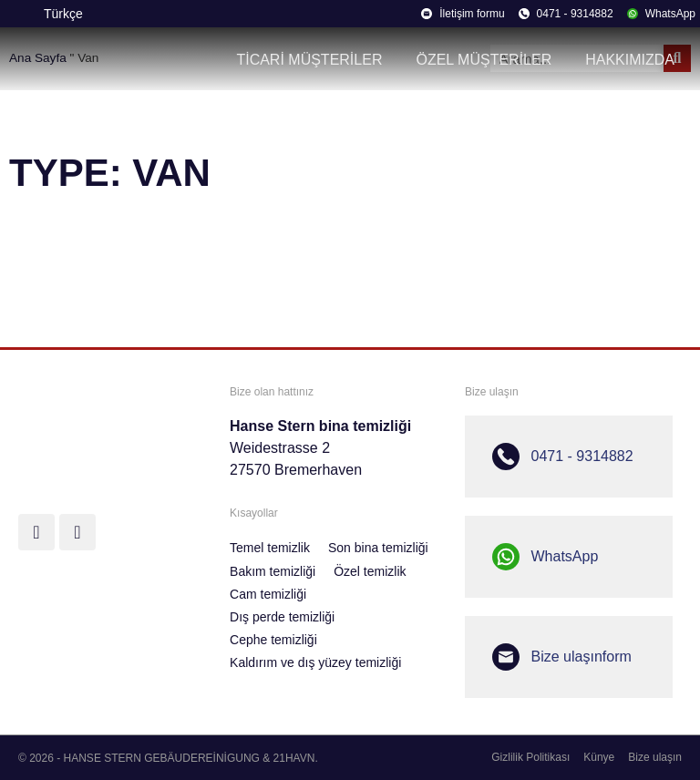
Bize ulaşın (655, 757)
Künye (599, 757)
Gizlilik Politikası (530, 757)
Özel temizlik (370, 571)
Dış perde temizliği (282, 617)
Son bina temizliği (378, 548)
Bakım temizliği (273, 571)
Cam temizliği (268, 594)
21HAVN (294, 758)
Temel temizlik (270, 548)
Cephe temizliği (273, 640)
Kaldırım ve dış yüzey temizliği (315, 662)
